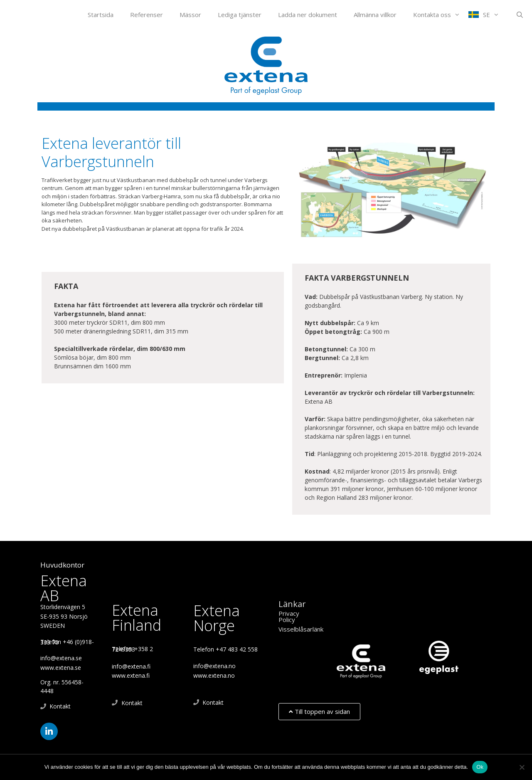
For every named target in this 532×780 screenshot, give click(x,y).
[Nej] (522, 767)
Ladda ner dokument (308, 15)
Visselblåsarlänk (301, 629)
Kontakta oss (441, 15)
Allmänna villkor (375, 15)
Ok (480, 767)
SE (495, 15)
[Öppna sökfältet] (520, 15)
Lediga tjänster (240, 15)
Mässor (190, 15)
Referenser (147, 15)
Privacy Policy (289, 616)
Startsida (101, 15)
